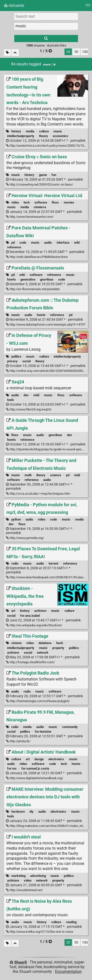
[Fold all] (15, 53)
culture (44, 131)
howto (11, 279)
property (58, 648)
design (39, 759)
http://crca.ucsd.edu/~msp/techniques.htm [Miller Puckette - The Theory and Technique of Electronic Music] (38, 494)
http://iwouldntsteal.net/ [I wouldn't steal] (24, 890)
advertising (38, 876)
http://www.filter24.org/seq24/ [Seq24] (29, 409)
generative (28, 279)
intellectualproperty (21, 136)
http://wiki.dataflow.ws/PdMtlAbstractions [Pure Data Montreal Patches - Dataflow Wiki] (37, 257)
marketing (18, 876)
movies (69, 202)
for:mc (12, 768)
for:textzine (43, 732)
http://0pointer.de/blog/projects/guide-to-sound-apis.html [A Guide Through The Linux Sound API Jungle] (47, 449)
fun (54, 175)
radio (15, 563)
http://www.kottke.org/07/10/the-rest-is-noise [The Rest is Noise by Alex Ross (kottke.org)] (39, 932)
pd (13, 243)
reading (71, 922)
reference (14, 247)
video (15, 202)
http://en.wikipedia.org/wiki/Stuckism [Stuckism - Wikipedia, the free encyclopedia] (34, 625)
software (41, 202)
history (16, 131)
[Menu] (88, 7)
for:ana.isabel (30, 616)
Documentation (68, 972)
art (13, 611)
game (43, 175)
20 (68, 52)
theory (44, 136)
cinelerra (40, 207)
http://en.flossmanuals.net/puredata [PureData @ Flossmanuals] (33, 289)
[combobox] (46, 26)
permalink (46, 141)
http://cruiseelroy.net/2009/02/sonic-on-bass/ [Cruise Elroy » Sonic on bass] (39, 184)
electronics (56, 759)
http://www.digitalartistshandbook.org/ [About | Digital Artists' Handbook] (34, 778)
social (26, 361)
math (28, 475)
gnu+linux (47, 279)
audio (48, 243)
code (23, 243)
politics (16, 356)
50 (76, 52)
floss (55, 202)
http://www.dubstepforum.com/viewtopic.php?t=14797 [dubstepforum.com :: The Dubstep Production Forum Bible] (46, 324)
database (45, 643)
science (56, 475)
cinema (16, 643)
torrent (53, 563)
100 (85, 52)
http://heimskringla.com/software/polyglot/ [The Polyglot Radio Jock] (38, 701)
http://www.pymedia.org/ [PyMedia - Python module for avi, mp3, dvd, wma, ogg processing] (25, 538)
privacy (12, 361)
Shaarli (20, 962)
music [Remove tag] (49, 64)
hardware (18, 812)
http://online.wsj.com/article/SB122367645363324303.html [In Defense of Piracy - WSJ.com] (49, 371)
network (43, 653)
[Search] (46, 39)
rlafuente (14, 6)
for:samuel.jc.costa (35, 768)
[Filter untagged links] (7, 53)
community (70, 727)
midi (36, 395)
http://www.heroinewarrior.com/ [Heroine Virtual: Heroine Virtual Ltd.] (30, 217)
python (16, 519)
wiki (77, 243)
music (58, 131)
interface (63, 243)
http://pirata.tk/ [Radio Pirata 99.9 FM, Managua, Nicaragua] (18, 741)
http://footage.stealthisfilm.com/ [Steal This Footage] (30, 662)
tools (11, 400)
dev (26, 395)
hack (60, 643)
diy (32, 812)
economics (60, 136)
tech (27, 202)
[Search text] (46, 16)
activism (40, 611)
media (30, 131)
